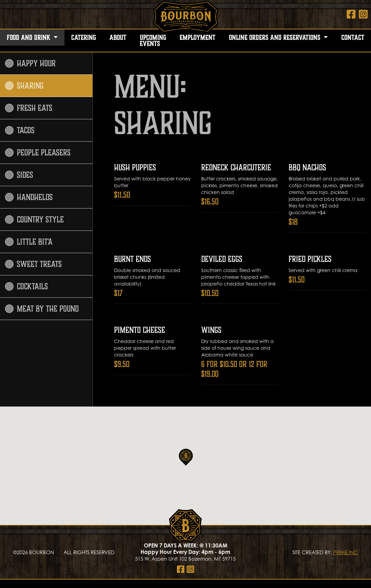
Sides (19, 175)
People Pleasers (38, 153)
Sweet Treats (33, 264)
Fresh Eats (29, 108)
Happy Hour (30, 63)
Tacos (20, 130)
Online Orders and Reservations (275, 38)
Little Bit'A (29, 242)
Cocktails (26, 286)
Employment (197, 38)
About (118, 38)
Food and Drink (29, 38)
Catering (84, 38)
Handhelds (29, 197)
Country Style (34, 219)
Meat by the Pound (42, 309)
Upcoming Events (153, 41)
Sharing (24, 86)
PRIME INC (346, 552)
